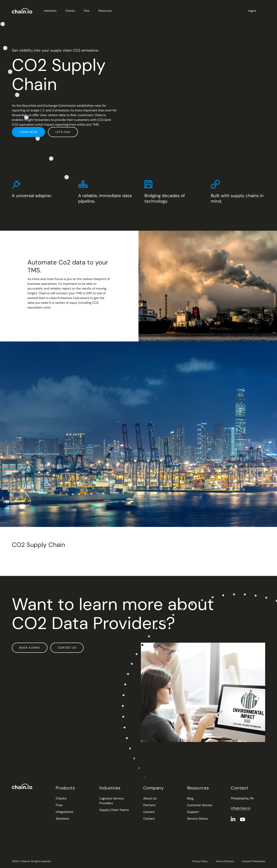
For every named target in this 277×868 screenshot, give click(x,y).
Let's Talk (63, 132)
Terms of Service (225, 861)
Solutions (62, 819)
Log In (254, 11)
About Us (150, 798)
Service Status (197, 819)
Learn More (28, 132)
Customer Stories (200, 805)
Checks (72, 11)
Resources (106, 11)
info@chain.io (241, 808)
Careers (149, 812)
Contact (149, 819)
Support (193, 812)
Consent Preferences (253, 861)
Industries (52, 11)
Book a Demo (30, 648)
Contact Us (67, 648)
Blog (190, 798)
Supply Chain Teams (114, 810)
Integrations (64, 812)
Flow (88, 11)
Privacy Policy (200, 861)
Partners (149, 805)
